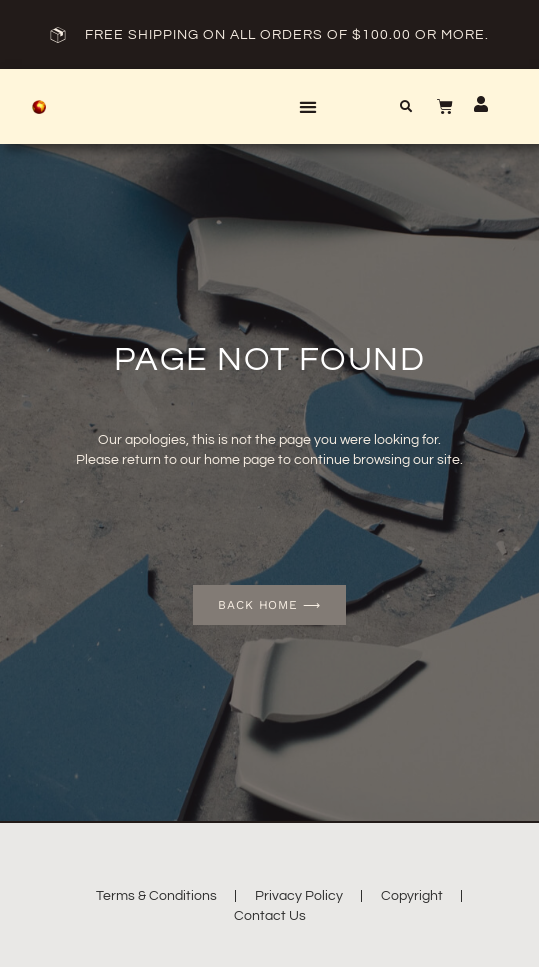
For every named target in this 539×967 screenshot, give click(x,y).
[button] (307, 106)
